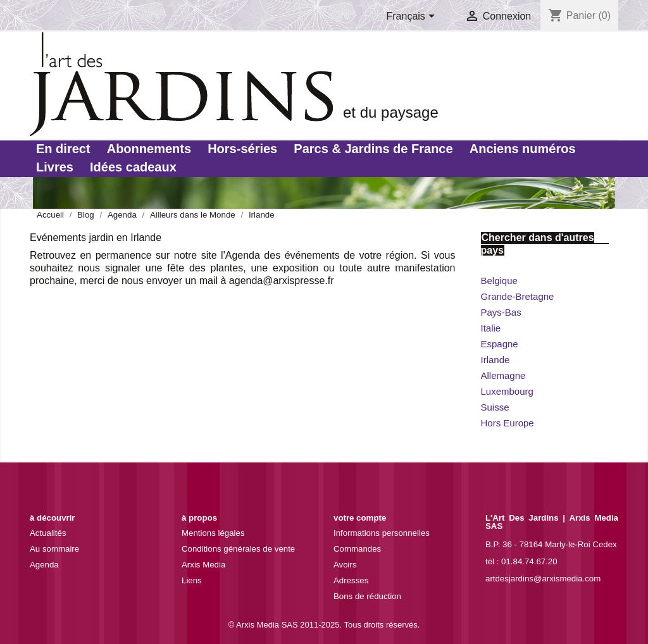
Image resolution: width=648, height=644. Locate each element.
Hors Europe (508, 423)
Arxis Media (203, 565)
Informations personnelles (382, 533)
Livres (55, 167)
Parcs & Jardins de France (373, 149)
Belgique (499, 281)
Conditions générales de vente (238, 549)
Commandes (357, 549)
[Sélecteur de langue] (413, 17)
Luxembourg (507, 391)
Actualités (48, 533)
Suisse (495, 407)
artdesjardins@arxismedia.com (543, 579)
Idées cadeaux (133, 167)
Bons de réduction (367, 596)
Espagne (500, 344)
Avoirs (345, 565)
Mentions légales (213, 533)
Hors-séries (242, 149)
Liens (192, 580)
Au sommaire (54, 549)
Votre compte (360, 518)
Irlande (495, 360)
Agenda (44, 565)
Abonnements (149, 149)
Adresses (351, 580)
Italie (491, 328)
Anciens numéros (523, 149)
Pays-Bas (501, 312)
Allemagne (503, 375)
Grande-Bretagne (518, 296)
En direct (63, 149)
